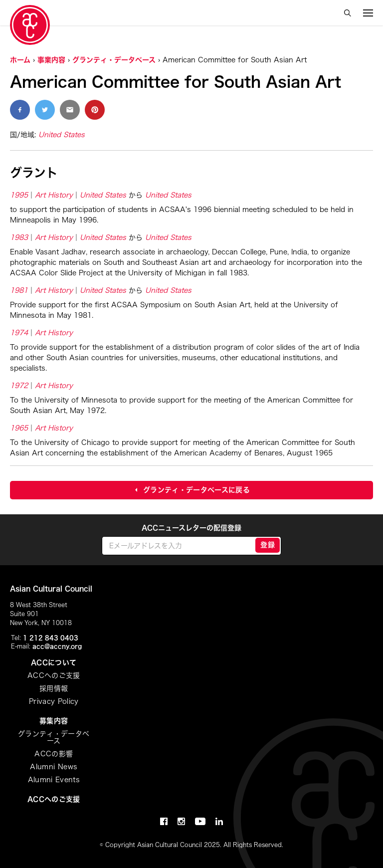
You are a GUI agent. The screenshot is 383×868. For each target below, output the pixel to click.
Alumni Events (54, 780)
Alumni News (54, 767)
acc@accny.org (57, 646)
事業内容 (51, 60)
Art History (54, 195)
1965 (19, 428)
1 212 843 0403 (51, 638)
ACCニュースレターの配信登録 (191, 528)
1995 (19, 195)
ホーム (20, 60)
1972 (19, 386)
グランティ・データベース (114, 60)
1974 (19, 333)
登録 (268, 545)
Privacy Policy (54, 701)
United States (62, 135)
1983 (19, 237)
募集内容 (54, 721)
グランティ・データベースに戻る (196, 490)
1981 (19, 290)
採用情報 (54, 688)
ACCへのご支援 (54, 675)
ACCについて (54, 662)
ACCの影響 (54, 754)
